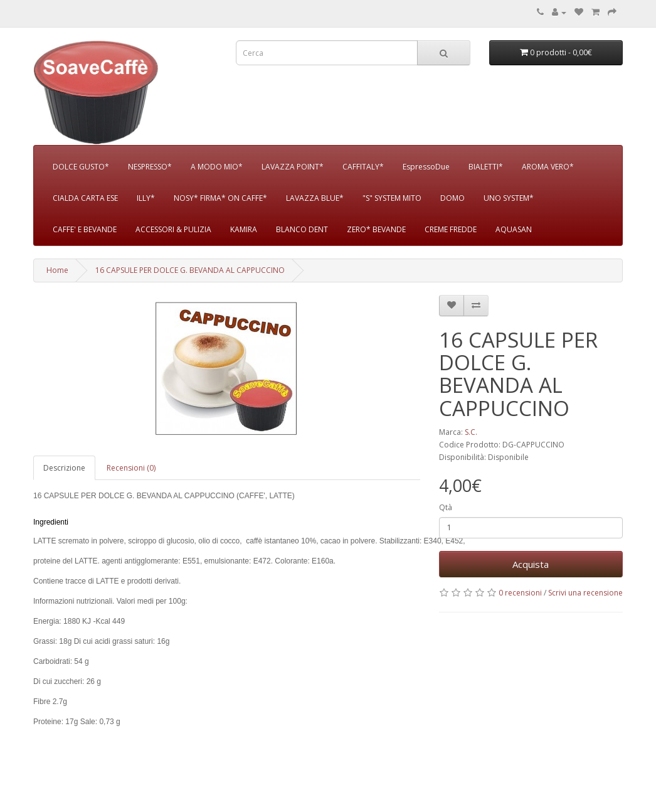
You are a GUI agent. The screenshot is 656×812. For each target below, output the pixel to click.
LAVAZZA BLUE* (315, 198)
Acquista (531, 564)
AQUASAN (514, 229)
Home (57, 270)
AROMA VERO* (548, 167)
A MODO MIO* (217, 167)
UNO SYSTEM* (509, 198)
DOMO (452, 198)
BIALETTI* (486, 167)
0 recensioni (520, 593)
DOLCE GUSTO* (81, 167)
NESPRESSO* (150, 167)
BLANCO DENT (302, 229)
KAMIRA (244, 229)
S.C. (471, 432)
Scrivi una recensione (585, 593)
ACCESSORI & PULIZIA (173, 229)
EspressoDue (426, 167)
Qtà (446, 507)
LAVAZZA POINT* (293, 167)
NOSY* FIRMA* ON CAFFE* (220, 198)
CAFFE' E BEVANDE (85, 229)
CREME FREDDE (451, 229)
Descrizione (64, 468)
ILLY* (146, 198)
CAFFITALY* (363, 167)
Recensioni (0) (131, 468)
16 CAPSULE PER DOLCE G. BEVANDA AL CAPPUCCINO (190, 270)
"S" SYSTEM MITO (392, 198)
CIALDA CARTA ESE (85, 198)
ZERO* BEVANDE (376, 229)
